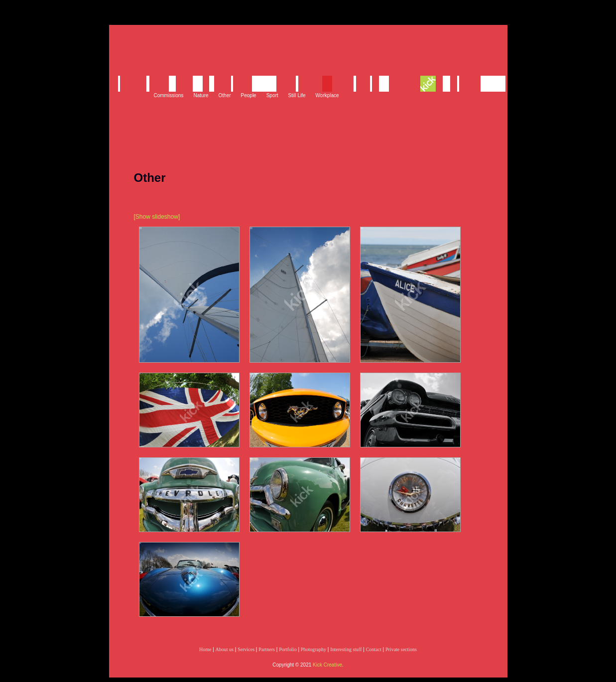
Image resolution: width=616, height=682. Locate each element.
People (249, 95)
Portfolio (288, 649)
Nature (201, 95)
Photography (313, 649)
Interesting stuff (346, 649)
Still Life (297, 95)
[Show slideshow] (157, 217)
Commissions (169, 95)
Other (225, 95)
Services (246, 649)
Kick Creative (327, 665)
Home (205, 649)
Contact (374, 649)
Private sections (401, 649)
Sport (272, 95)
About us (225, 649)
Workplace (327, 95)
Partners (267, 649)
